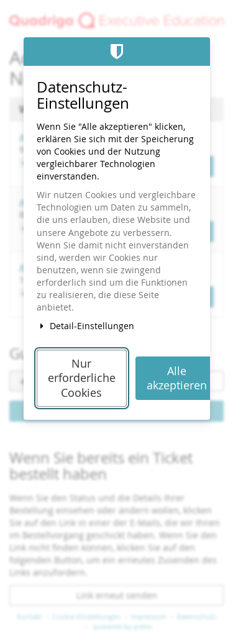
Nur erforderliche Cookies (82, 378)
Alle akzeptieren (177, 378)
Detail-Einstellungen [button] (86, 326)
